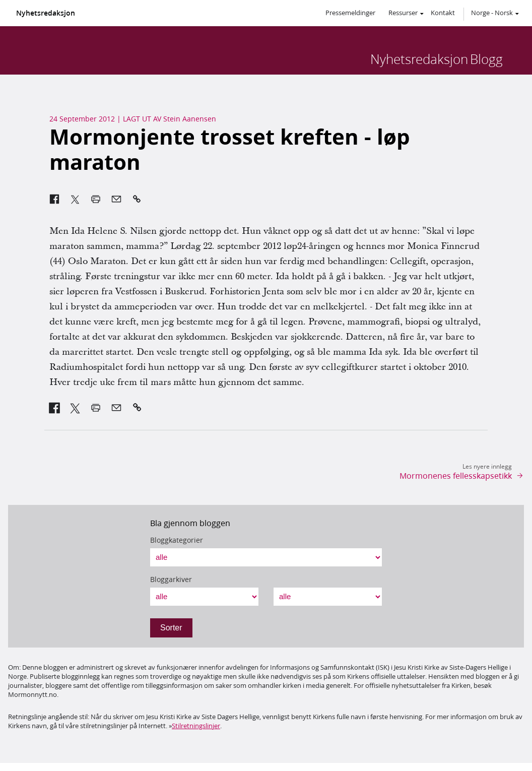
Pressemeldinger (350, 13)
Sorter (171, 628)
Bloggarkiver (171, 580)
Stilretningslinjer (196, 726)
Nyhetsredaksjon (46, 13)
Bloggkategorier (177, 540)
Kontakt (443, 13)
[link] (55, 408)
